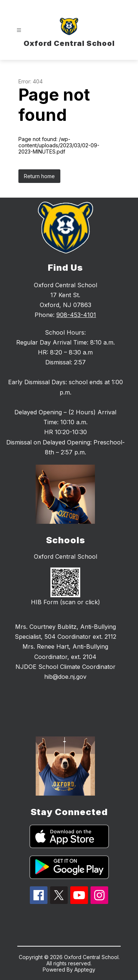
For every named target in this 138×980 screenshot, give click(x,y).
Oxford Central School (66, 556)
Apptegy (85, 970)
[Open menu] (19, 30)
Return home (39, 176)
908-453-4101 (76, 315)
